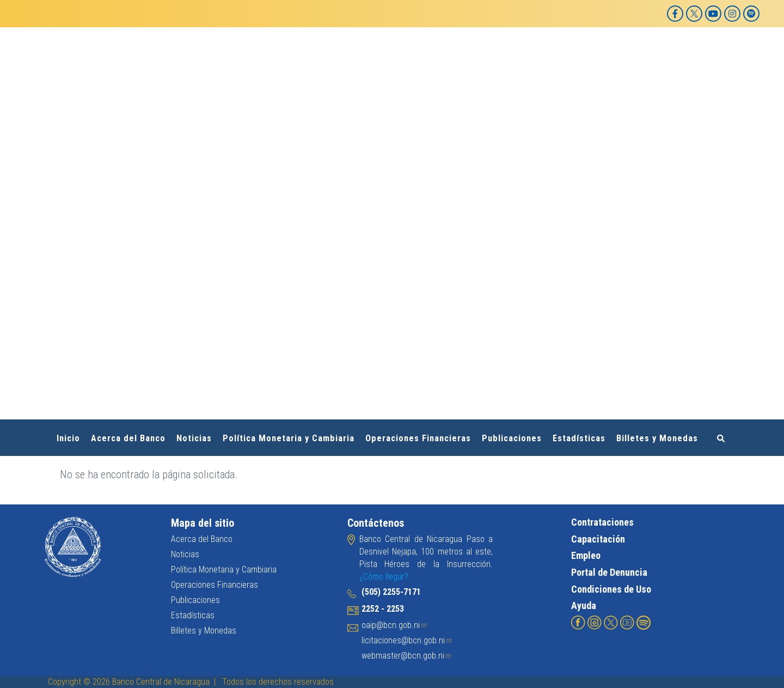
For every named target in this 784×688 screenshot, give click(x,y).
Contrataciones (602, 522)
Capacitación (598, 538)
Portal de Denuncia (609, 572)
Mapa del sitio (203, 523)
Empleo (586, 555)
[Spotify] (751, 14)
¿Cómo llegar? (384, 577)
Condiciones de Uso (611, 589)
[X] (694, 14)
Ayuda (584, 605)
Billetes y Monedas (657, 438)
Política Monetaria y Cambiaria (289, 438)
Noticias (194, 438)
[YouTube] (713, 14)
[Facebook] (675, 14)
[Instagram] (732, 14)
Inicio (68, 438)
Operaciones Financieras (418, 438)
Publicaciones (512, 438)
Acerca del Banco (128, 438)
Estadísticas (579, 438)
